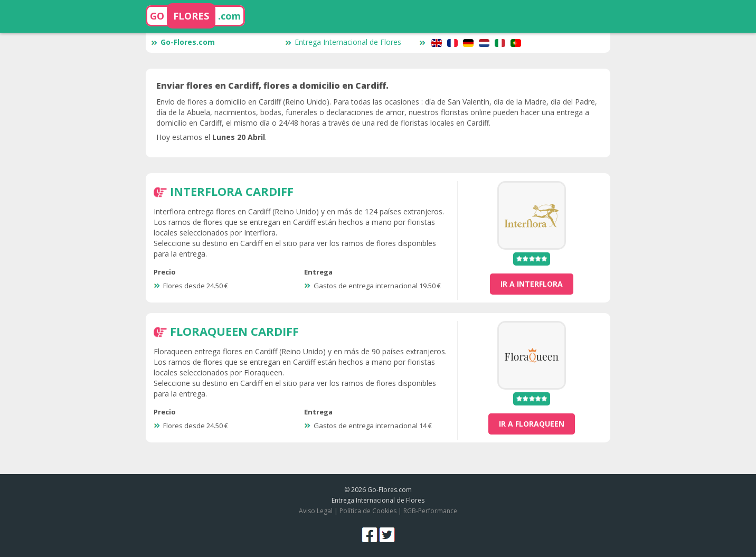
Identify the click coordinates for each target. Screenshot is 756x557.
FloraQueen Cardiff (234, 331)
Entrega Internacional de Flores (343, 42)
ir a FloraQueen (532, 424)
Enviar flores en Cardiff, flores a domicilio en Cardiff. (272, 86)
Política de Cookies (368, 511)
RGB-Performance (430, 511)
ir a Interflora (532, 284)
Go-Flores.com (183, 42)
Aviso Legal (316, 511)
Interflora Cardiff (232, 191)
